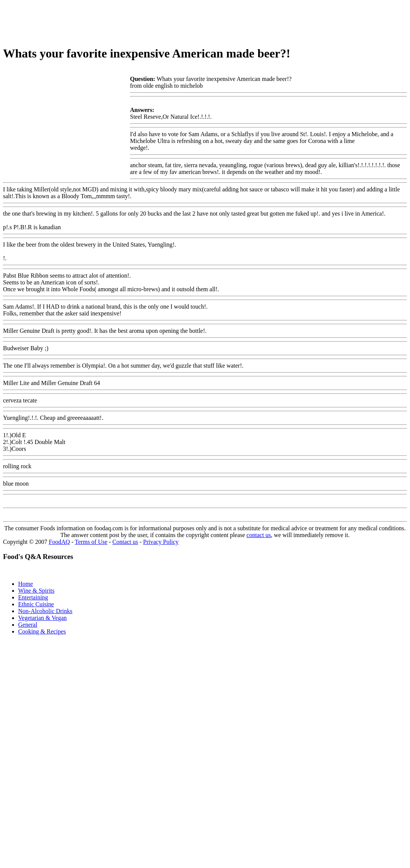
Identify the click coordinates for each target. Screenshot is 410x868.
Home (26, 584)
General (28, 625)
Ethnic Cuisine (36, 604)
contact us (258, 535)
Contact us (125, 542)
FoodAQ (59, 542)
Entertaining (33, 597)
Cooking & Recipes (42, 631)
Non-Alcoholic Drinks (45, 611)
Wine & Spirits (36, 591)
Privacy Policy (161, 542)
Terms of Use (91, 542)
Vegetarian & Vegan (43, 618)
